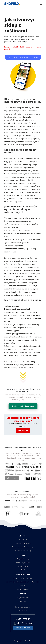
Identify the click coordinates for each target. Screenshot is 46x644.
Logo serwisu (23, 566)
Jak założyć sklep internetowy (23, 578)
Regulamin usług (23, 559)
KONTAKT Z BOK (23, 430)
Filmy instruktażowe (23, 589)
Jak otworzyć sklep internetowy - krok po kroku (23, 582)
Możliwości (23, 539)
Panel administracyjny (23, 607)
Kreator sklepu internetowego (23, 547)
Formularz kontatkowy (23, 628)
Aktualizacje (23, 610)
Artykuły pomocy (23, 598)
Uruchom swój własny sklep (23, 406)
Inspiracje (23, 586)
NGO (23, 570)
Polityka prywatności (23, 562)
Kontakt (23, 601)
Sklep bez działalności (23, 543)
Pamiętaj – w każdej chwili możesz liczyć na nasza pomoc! (23, 48)
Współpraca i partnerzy (23, 550)
